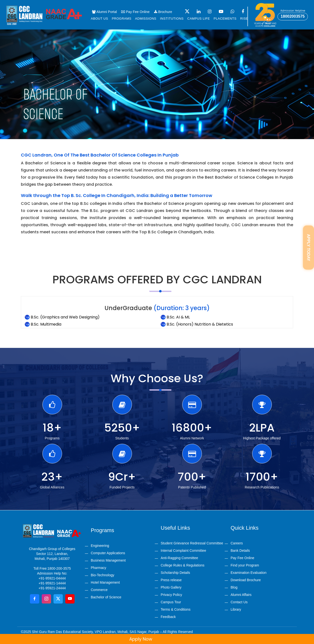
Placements (225, 19)
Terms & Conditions (176, 609)
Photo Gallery (171, 587)
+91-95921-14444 (52, 583)
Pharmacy (98, 568)
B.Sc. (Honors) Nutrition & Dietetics (200, 324)
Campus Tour (171, 602)
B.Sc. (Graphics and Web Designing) (65, 317)
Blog (234, 587)
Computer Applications (108, 553)
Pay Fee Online (135, 12)
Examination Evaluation (249, 573)
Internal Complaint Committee (183, 551)
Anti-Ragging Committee (179, 558)
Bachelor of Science (106, 597)
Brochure (163, 12)
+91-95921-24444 (52, 588)
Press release (171, 580)
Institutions (172, 19)
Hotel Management (105, 582)
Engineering (100, 546)
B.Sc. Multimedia (46, 324)
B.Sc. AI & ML (178, 317)
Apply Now (148, 639)
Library (236, 609)
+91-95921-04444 (52, 578)
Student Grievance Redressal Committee (192, 543)
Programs (122, 19)
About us (99, 19)
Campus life (199, 19)
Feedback (168, 617)
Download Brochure (246, 580)
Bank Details (240, 551)
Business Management (108, 560)
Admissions (146, 19)
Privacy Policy (171, 595)
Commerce (99, 590)
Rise (244, 19)
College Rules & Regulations (183, 565)
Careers (237, 543)
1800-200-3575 (59, 568)
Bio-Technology (103, 575)
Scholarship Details (175, 573)
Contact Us (239, 602)
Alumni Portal (104, 12)
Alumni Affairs (241, 595)
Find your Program (245, 565)
